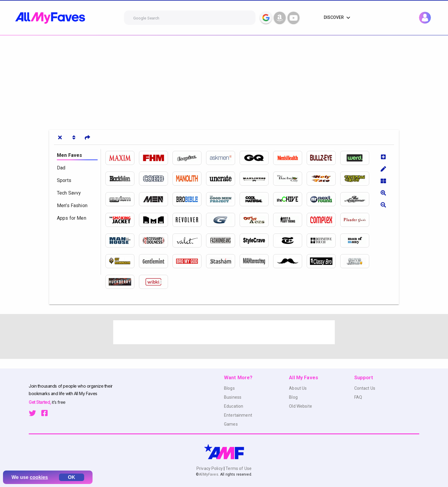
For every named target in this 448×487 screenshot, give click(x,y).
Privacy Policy (210, 468)
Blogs (229, 388)
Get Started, (40, 402)
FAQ (358, 397)
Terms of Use (238, 468)
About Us (298, 388)
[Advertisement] (180, 80)
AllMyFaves (208, 474)
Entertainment (238, 415)
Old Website (301, 406)
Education (234, 406)
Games (231, 424)
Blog (293, 397)
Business (233, 397)
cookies (39, 477)
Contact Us (365, 388)
